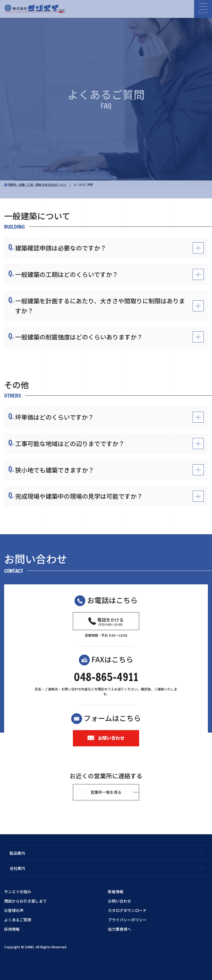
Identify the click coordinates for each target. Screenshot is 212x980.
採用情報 (12, 929)
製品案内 (17, 853)
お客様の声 (14, 910)
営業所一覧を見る (106, 792)
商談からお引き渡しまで (25, 901)
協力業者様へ (120, 929)
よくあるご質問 (18, 920)
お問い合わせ (106, 738)
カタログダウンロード (127, 910)
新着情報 (116, 892)
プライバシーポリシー (127, 920)
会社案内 (17, 868)
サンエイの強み (18, 892)
